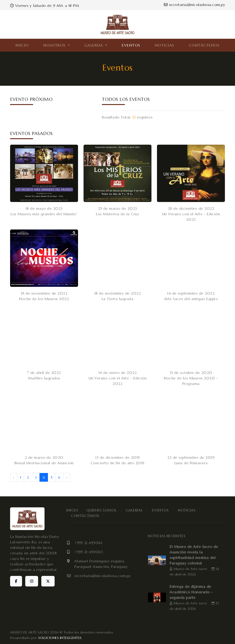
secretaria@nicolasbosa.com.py (194, 5)
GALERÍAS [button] (95, 45)
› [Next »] (67, 477)
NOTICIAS (165, 45)
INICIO (22, 45)
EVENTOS (131, 45)
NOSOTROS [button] (55, 45)
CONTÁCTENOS (204, 45)
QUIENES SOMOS (101, 510)
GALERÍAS (134, 510)
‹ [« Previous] (14, 477)
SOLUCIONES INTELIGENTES (60, 638)
